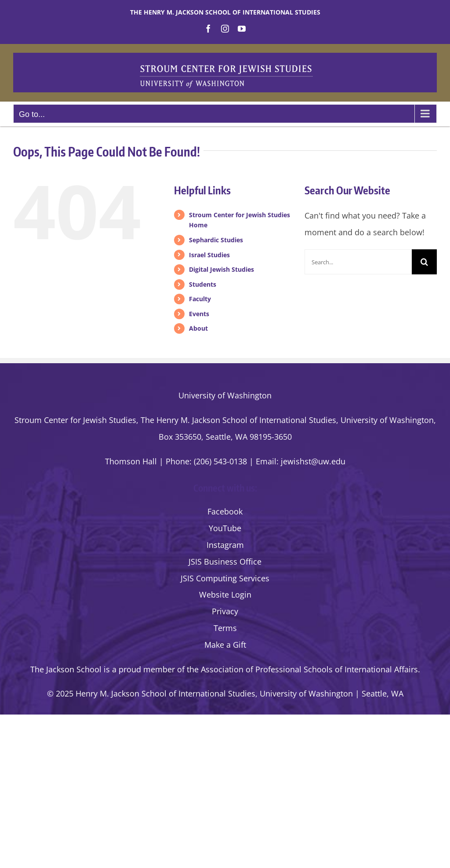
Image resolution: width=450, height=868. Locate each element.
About (198, 328)
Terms (225, 628)
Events (199, 314)
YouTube (225, 528)
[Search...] (358, 262)
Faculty (200, 299)
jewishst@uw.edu (313, 461)
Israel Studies (209, 255)
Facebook (225, 511)
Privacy (225, 611)
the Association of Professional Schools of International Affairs (302, 669)
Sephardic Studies (216, 240)
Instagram (225, 545)
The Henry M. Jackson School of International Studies (225, 12)
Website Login (225, 594)
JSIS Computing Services (225, 578)
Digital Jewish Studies (221, 269)
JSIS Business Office (225, 562)
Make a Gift (225, 645)
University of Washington (225, 395)
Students (203, 284)
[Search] (424, 262)
